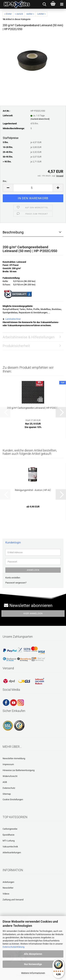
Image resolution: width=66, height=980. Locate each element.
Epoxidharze (8, 835)
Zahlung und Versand (13, 900)
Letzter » (41, 14)
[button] (8, 188)
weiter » (30, 14)
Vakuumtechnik (10, 847)
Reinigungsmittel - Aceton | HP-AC (33, 490)
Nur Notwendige (33, 964)
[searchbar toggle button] (44, 4)
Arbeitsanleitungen (12, 852)
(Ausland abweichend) (40, 119)
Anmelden (33, 570)
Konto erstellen (13, 578)
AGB (5, 782)
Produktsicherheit (16, 346)
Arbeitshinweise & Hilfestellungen (29, 337)
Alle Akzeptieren (33, 954)
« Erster (8, 14)
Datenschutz (9, 788)
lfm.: (5, 181)
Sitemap (7, 794)
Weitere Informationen (33, 973)
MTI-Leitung (9, 841)
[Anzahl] (33, 188)
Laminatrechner (13, 319)
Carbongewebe (10, 829)
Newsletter (8, 888)
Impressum (8, 764)
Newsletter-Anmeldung (14, 758)
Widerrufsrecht (10, 776)
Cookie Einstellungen (13, 799)
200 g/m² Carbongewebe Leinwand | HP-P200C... (33, 408)
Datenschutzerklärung (13, 947)
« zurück (19, 14)
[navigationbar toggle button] (62, 4)
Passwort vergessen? (16, 583)
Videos (6, 894)
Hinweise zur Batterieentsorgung (19, 770)
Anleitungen (8, 882)
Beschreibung (13, 232)
